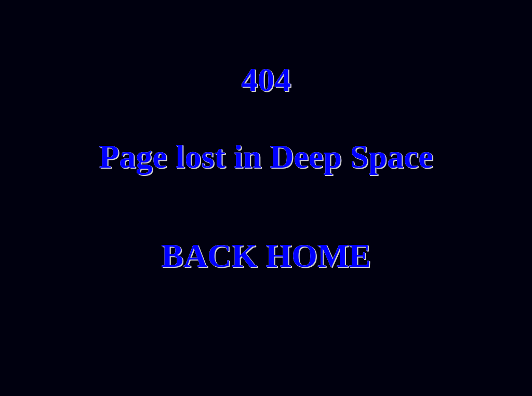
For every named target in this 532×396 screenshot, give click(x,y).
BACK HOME (266, 256)
